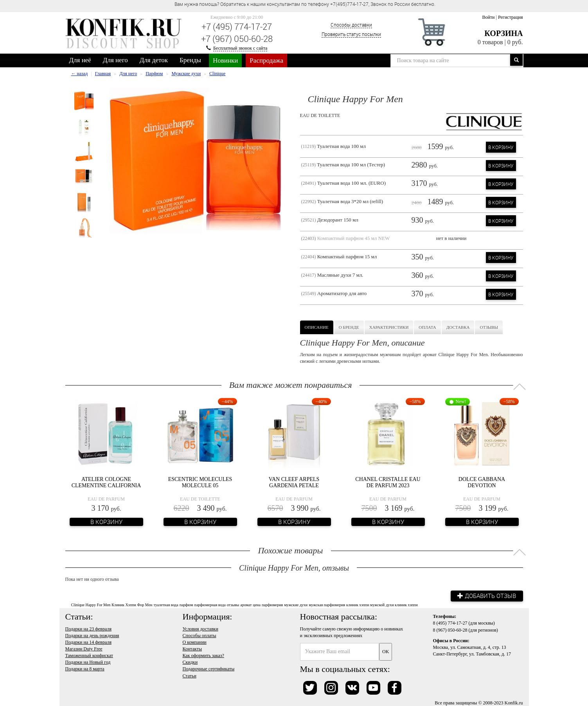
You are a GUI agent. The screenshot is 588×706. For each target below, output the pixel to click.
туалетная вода (166, 604)
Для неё (80, 60)
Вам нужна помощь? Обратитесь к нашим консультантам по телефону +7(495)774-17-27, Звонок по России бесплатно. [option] (305, 4)
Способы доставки (351, 25)
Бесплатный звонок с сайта (240, 48)
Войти (488, 17)
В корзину (501, 147)
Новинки (225, 60)
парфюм (186, 604)
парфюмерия (272, 604)
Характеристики (389, 327)
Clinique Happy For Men (91, 604)
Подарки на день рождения (92, 635)
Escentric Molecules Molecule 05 (200, 482)
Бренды (190, 60)
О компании (195, 642)
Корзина (503, 33)
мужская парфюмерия (327, 604)
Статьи (190, 675)
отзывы (233, 604)
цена (257, 604)
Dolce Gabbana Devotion (482, 482)
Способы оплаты (200, 635)
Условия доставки (200, 629)
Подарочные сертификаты (209, 668)
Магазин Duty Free (84, 648)
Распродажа (266, 60)
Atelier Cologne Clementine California (106, 482)
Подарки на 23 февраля (88, 629)
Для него (115, 60)
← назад (80, 74)
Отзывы (489, 327)
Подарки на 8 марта (85, 668)
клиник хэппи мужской (365, 604)
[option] (84, 101)
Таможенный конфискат (89, 655)
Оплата (427, 327)
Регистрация (511, 17)
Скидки (190, 662)
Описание (317, 327)
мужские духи (296, 604)
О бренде (349, 327)
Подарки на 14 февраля (88, 642)
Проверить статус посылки (351, 34)
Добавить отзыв (486, 596)
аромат (246, 604)
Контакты (192, 648)
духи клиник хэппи (402, 604)
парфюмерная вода (210, 604)
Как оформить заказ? (203, 655)
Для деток (154, 60)
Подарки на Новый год (88, 662)
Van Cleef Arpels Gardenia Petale (294, 482)
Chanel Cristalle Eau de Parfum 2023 (388, 482)
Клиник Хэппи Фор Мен (132, 604)
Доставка (458, 327)
